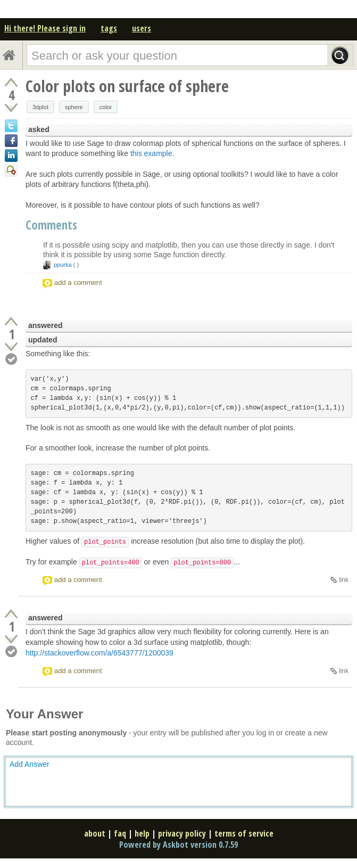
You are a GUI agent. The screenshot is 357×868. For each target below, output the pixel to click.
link (344, 580)
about (95, 833)
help (142, 833)
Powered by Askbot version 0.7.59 (178, 845)
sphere (74, 107)
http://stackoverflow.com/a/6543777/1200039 (99, 653)
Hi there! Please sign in (45, 28)
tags (109, 28)
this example (151, 153)
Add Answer (30, 764)
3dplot (40, 107)
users (142, 28)
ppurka (63, 265)
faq (120, 833)
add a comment (78, 282)
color (106, 107)
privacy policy (182, 833)
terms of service (244, 833)
